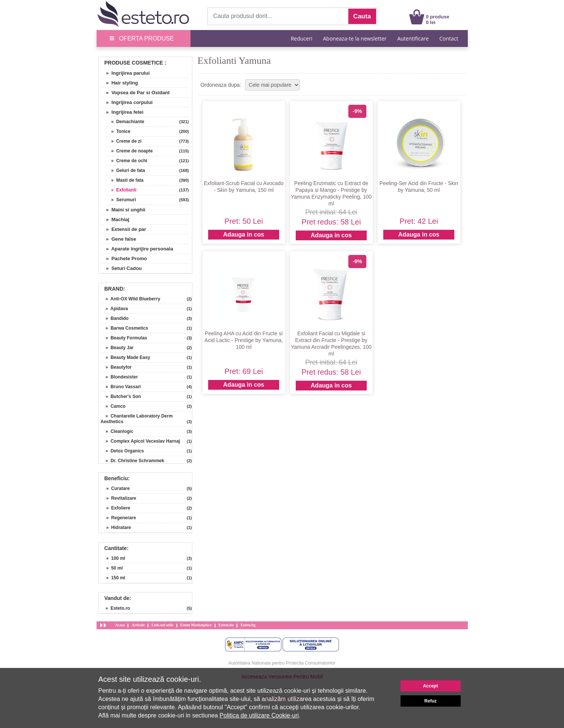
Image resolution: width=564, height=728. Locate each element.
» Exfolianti (122, 190)
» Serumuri (121, 200)
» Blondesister (119, 377)
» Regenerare (121, 518)
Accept (431, 686)
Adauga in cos (244, 234)
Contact (449, 38)
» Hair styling (119, 83)
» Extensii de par (123, 229)
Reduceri (302, 38)
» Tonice (118, 131)
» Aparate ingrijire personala (137, 249)
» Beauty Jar (117, 348)
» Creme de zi (124, 141)
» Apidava (114, 309)
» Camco (113, 406)
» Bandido (115, 318)
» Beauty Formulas (124, 338)
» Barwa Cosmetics (125, 328)
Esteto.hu (226, 625)
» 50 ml (115, 568)
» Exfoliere (118, 508)
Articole (138, 625)
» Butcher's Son (121, 396)
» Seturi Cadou (121, 268)
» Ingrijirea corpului (127, 102)
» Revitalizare (121, 498)
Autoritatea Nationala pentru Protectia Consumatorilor (282, 663)
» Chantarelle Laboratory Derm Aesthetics (137, 419)
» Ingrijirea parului (125, 73)
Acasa (120, 625)
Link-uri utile (162, 625)
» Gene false (119, 239)
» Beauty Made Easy (126, 357)
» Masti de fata (125, 180)
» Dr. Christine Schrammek (132, 461)
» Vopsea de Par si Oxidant (135, 93)
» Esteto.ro (116, 608)
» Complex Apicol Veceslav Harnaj (141, 441)
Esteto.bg (248, 625)
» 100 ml (116, 558)
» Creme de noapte (130, 151)
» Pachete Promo (124, 258)
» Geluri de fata (126, 170)
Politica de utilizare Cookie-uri (259, 715)
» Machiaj (115, 219)
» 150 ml (116, 578)
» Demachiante (125, 122)
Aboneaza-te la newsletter (355, 38)
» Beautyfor (116, 367)
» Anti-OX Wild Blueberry (131, 299)
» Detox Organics (122, 451)
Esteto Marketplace (196, 625)
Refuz (430, 701)
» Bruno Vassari (121, 387)
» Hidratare (119, 528)
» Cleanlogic (117, 431)
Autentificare (413, 38)
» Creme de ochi (127, 161)
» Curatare (118, 488)
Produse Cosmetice (134, 63)
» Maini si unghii (123, 210)
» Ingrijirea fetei (122, 112)
